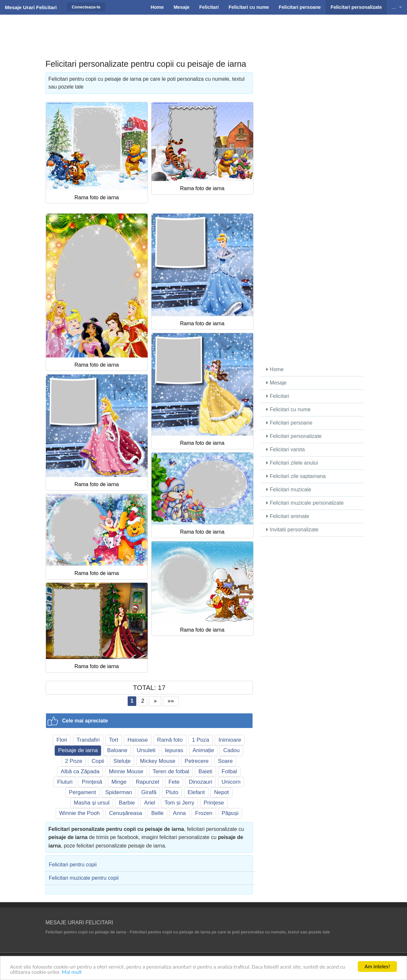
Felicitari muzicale (289, 490)
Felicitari (278, 396)
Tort (113, 740)
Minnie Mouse (126, 771)
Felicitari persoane (289, 423)
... (394, 7)
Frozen (204, 813)
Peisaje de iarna (78, 750)
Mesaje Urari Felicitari (31, 7)
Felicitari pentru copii (73, 865)
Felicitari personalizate (294, 436)
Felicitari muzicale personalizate (305, 503)
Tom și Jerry (180, 803)
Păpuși (230, 813)
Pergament (82, 792)
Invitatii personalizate (292, 530)
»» (171, 701)
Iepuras (174, 750)
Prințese (214, 803)
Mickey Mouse (158, 761)
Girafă (149, 792)
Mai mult (73, 972)
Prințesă (92, 782)
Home (275, 369)
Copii (98, 761)
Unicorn (231, 782)
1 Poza (201, 740)
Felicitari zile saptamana (296, 476)
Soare (225, 761)
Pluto (172, 792)
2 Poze (74, 761)
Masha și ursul (92, 803)
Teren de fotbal (171, 771)
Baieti (205, 771)
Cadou (231, 750)
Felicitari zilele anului (292, 463)
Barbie (127, 803)
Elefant (196, 792)
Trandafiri (88, 740)
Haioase (138, 740)
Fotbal (229, 771)
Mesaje (276, 383)
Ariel (150, 803)
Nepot (221, 792)
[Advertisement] (204, 31)
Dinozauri (200, 782)
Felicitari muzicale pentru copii (84, 878)
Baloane (117, 750)
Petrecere (197, 761)
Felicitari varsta (285, 449)
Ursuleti (146, 750)
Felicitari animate (288, 516)
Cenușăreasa (126, 813)
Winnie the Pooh (80, 813)
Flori (62, 740)
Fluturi (65, 782)
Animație (203, 750)
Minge (119, 782)
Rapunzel (148, 782)
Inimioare (230, 740)
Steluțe (122, 761)
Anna (180, 813)
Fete (174, 782)
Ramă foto (170, 740)
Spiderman (119, 792)
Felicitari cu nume (288, 409)
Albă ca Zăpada (80, 771)
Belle (157, 813)
